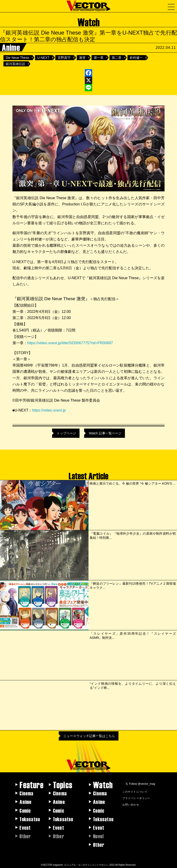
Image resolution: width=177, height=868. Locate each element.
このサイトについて (135, 791)
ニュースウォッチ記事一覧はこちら (89, 736)
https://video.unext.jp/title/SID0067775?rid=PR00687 (70, 343)
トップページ (66, 433)
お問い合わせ (131, 804)
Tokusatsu (30, 819)
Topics (63, 785)
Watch (103, 785)
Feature (31, 785)
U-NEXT (43, 58)
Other (99, 844)
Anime (26, 802)
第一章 (99, 58)
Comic (25, 810)
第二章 (117, 58)
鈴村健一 (136, 58)
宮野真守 (64, 58)
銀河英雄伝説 (15, 64)
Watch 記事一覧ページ (105, 433)
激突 (82, 58)
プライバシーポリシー (136, 798)
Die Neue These (17, 58)
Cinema (27, 793)
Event (25, 827)
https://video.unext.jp (49, 410)
